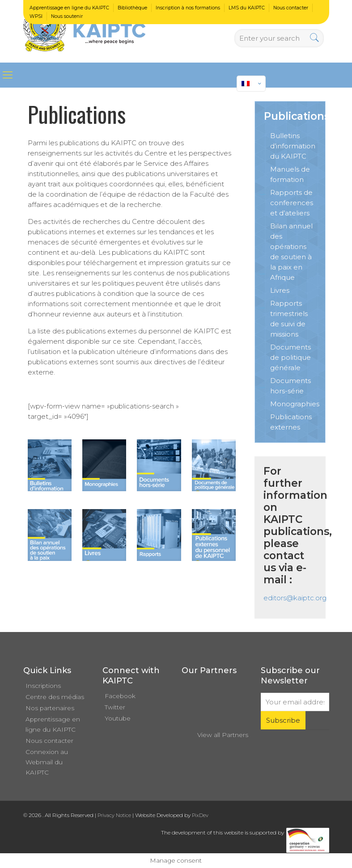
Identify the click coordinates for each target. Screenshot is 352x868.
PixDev (200, 815)
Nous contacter (291, 8)
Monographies (295, 404)
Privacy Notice (114, 815)
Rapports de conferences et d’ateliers (292, 203)
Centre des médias (55, 697)
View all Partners (223, 735)
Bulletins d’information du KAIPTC (293, 146)
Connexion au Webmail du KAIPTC (47, 762)
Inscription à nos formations (188, 8)
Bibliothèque (132, 8)
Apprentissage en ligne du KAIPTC (69, 8)
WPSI (36, 16)
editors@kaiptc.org (295, 598)
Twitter (115, 707)
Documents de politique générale (291, 357)
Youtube (118, 718)
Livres (280, 290)
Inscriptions (43, 686)
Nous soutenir (67, 16)
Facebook (120, 696)
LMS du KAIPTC (247, 8)
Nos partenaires (50, 708)
